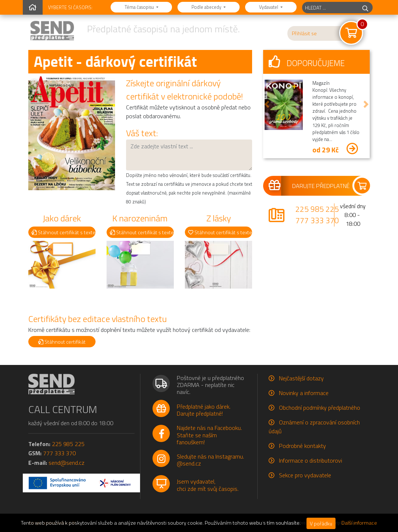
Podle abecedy (207, 7)
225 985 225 (317, 209)
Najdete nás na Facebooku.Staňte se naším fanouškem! (209, 435)
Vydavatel (269, 7)
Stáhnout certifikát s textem (64, 232)
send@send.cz (67, 463)
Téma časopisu (140, 7)
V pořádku (321, 523)
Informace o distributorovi (311, 460)
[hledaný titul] (330, 8)
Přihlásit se (304, 33)
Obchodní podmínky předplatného (320, 408)
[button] (267, 104)
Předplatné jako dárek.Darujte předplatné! (204, 410)
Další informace (359, 523)
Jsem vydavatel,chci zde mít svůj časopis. (208, 485)
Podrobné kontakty (302, 446)
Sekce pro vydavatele (305, 475)
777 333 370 (317, 220)
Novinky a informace (304, 393)
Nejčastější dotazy (301, 378)
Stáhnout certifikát (62, 342)
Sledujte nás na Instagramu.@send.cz (210, 460)
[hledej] (365, 8)
